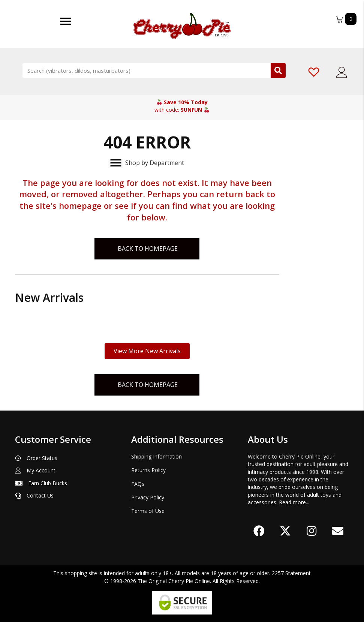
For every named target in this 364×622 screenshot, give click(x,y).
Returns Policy (148, 470)
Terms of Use (148, 511)
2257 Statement (291, 573)
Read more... (294, 502)
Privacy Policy (148, 497)
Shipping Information (157, 456)
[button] (259, 531)
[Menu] (66, 21)
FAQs (138, 484)
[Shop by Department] (147, 163)
